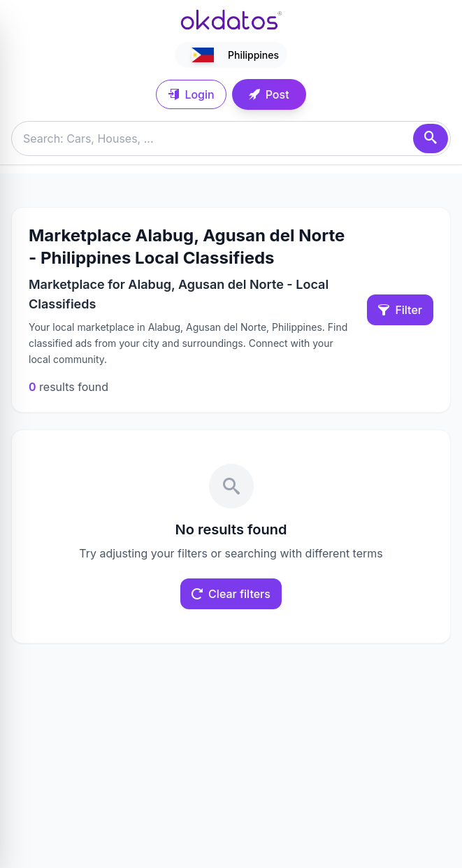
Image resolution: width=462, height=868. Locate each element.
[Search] (431, 138)
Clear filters (231, 594)
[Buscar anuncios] (231, 138)
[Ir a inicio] (231, 20)
